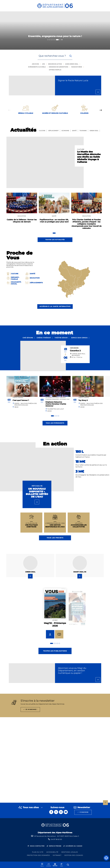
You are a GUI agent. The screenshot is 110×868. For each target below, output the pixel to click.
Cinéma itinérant (44, 338)
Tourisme (83, 131)
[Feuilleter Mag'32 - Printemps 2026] (59, 634)
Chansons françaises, (52, 399)
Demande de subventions (58, 67)
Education (22, 216)
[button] (106, 858)
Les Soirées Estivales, (52, 398)
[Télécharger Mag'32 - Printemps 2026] (50, 634)
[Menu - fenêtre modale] (42, 865)
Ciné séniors (28, 338)
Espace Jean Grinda (79, 338)
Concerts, (63, 398)
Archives (35, 64)
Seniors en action (55, 64)
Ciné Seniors (74, 348)
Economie (65, 131)
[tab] (48, 40)
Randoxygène (77, 67)
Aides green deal (72, 64)
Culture (42, 131)
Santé (74, 131)
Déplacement (53, 131)
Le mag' (55, 620)
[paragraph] (45, 162)
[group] (55, 616)
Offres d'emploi (55, 70)
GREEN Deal (94, 131)
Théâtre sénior (61, 338)
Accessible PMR (65, 399)
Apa (44, 64)
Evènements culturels (37, 67)
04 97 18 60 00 (56, 839)
